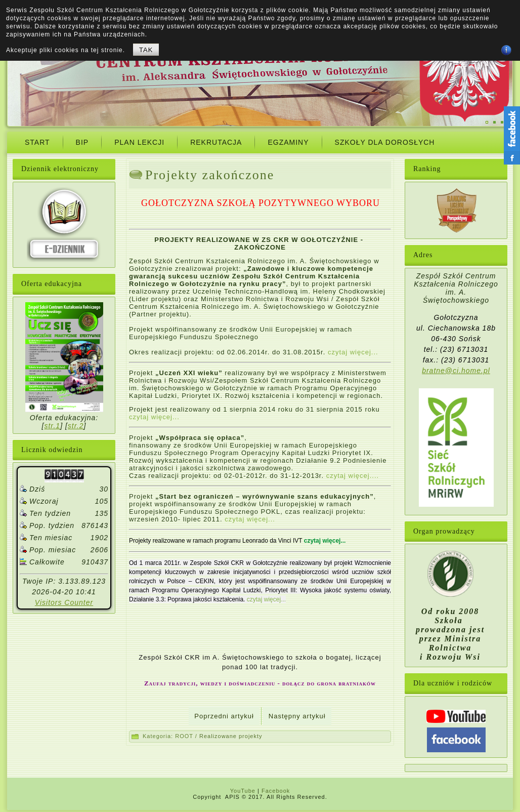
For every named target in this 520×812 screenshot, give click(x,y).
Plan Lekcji (139, 142)
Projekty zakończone (210, 175)
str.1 (52, 426)
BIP (82, 142)
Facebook (276, 791)
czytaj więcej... (353, 352)
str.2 (76, 426)
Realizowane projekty (231, 736)
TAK (146, 50)
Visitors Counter (64, 602)
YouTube (243, 791)
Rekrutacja (216, 142)
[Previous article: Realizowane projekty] (224, 716)
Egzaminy (288, 142)
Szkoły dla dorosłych (385, 142)
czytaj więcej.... (353, 476)
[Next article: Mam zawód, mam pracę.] (297, 716)
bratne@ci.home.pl (456, 371)
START (37, 142)
